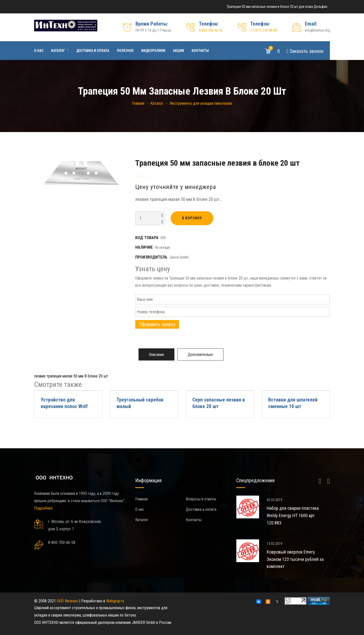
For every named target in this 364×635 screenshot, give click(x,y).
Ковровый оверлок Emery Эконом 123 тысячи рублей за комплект (295, 559)
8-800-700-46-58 (211, 30)
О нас (39, 51)
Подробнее (43, 508)
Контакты (200, 51)
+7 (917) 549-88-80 (264, 30)
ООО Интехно (67, 601)
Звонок (305, 51)
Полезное (125, 51)
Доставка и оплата (93, 51)
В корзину (192, 218)
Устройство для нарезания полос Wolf (64, 403)
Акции (178, 51)
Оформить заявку (157, 324)
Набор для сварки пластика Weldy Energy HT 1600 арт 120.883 (293, 515)
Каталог (58, 51)
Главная (141, 499)
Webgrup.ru (115, 601)
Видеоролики (153, 51)
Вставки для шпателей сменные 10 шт (293, 403)
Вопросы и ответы (201, 499)
